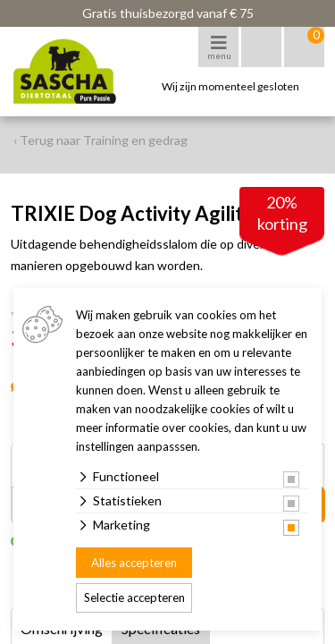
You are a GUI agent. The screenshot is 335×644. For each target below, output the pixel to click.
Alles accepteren (134, 563)
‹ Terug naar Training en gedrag (100, 140)
